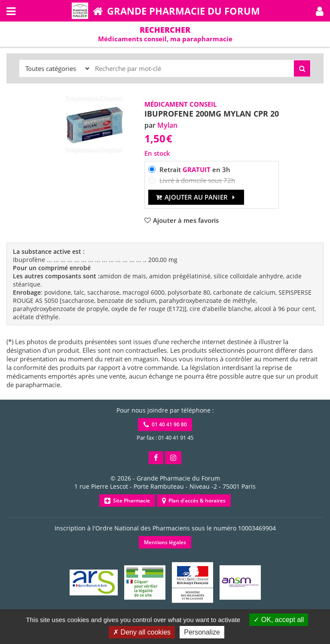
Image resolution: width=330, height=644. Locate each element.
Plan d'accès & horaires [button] (194, 501)
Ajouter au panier (196, 197)
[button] (320, 11)
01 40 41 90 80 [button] (165, 424)
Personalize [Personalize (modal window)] (202, 632)
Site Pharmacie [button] (127, 501)
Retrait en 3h (195, 169)
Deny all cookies (142, 632)
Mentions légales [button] (165, 542)
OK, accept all (279, 620)
